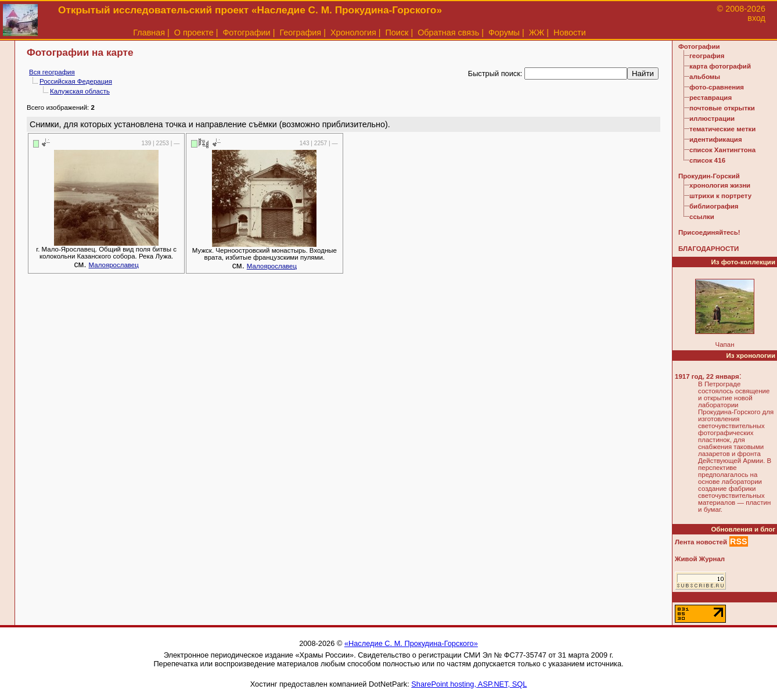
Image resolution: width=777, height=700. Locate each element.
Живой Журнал (700, 559)
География (300, 33)
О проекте (194, 33)
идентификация (716, 139)
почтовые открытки (722, 108)
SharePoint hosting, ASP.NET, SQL (469, 684)
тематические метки (722, 129)
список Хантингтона (722, 150)
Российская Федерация (76, 81)
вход (756, 18)
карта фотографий (720, 66)
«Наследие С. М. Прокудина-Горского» (411, 643)
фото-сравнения (717, 87)
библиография (714, 206)
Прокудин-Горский (709, 176)
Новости (570, 33)
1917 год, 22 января (707, 376)
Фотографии (246, 33)
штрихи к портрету (720, 196)
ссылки (702, 217)
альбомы (705, 77)
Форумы (504, 33)
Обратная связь (448, 33)
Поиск (397, 33)
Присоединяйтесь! (709, 232)
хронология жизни (720, 185)
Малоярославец (114, 265)
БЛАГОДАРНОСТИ (708, 249)
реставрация (711, 98)
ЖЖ (537, 33)
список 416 (707, 160)
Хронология (353, 33)
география (707, 56)
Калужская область (80, 91)
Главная (149, 33)
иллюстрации (712, 119)
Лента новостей (701, 542)
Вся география (52, 72)
